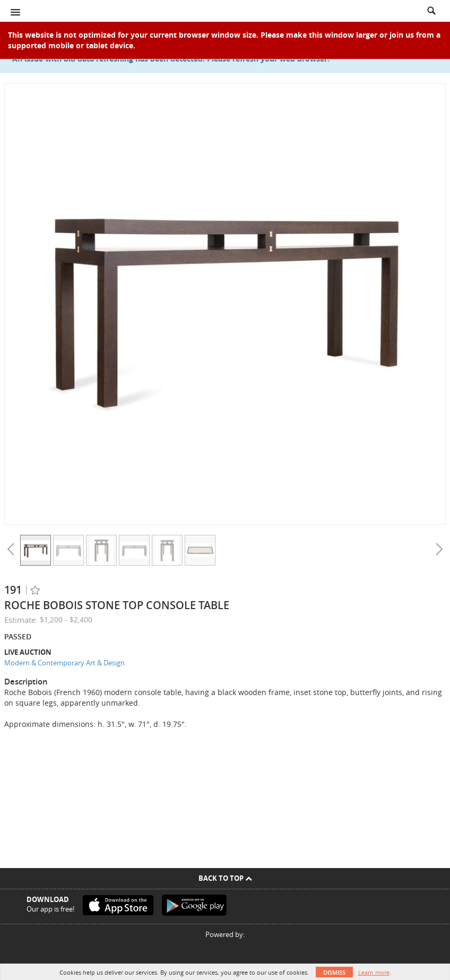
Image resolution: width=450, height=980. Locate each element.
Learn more (374, 972)
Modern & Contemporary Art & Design (64, 663)
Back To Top (225, 878)
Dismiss (334, 972)
